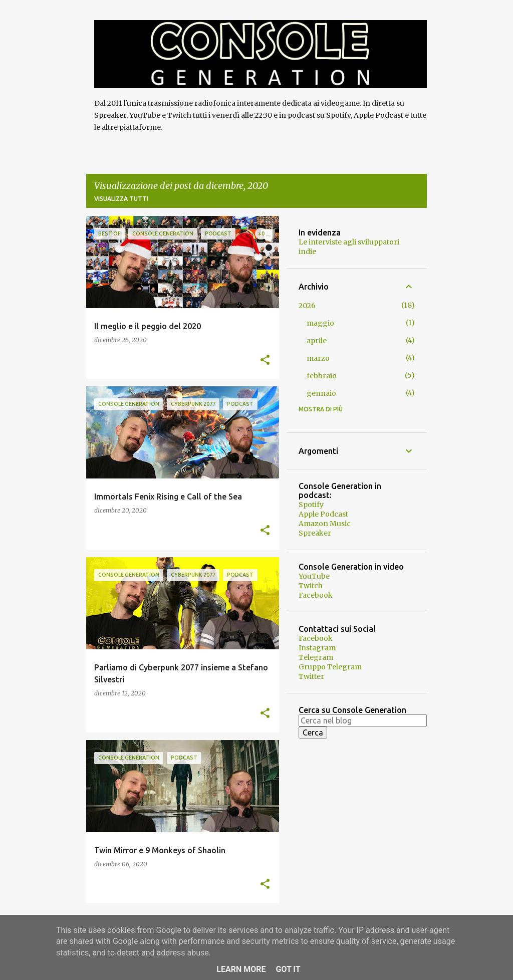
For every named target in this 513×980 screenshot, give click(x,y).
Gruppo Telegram (330, 667)
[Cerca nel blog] (363, 720)
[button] (265, 360)
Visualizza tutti (121, 199)
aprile (317, 341)
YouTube (314, 576)
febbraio (322, 376)
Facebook (316, 595)
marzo (318, 358)
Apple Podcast (323, 514)
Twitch (311, 586)
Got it (288, 969)
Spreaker (315, 533)
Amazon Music (325, 524)
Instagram (317, 648)
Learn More (241, 969)
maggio (320, 323)
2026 (307, 306)
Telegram (316, 657)
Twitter (311, 676)
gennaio (321, 393)
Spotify (311, 505)
